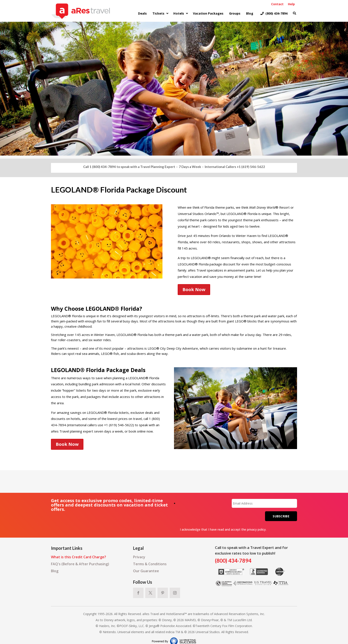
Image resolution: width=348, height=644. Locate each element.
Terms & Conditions (150, 564)
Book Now (194, 289)
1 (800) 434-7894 (103, 167)
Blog (55, 571)
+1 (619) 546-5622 (251, 167)
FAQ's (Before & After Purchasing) (80, 564)
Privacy (139, 557)
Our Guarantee (146, 571)
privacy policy (256, 529)
